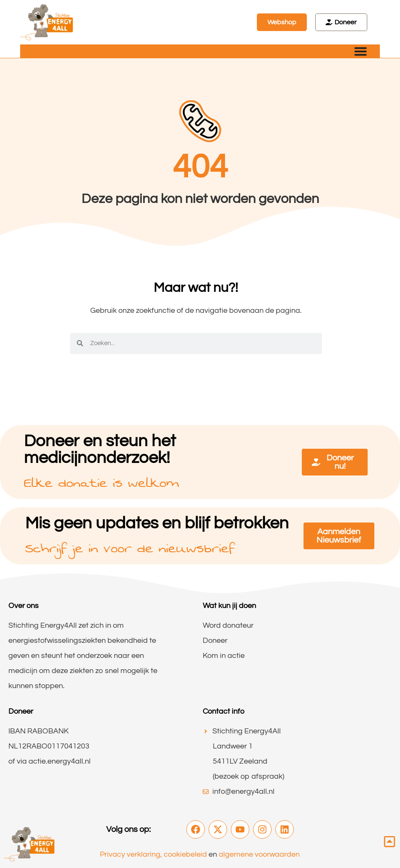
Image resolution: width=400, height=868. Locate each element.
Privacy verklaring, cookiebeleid (153, 854)
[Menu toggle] (361, 51)
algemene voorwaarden (259, 854)
